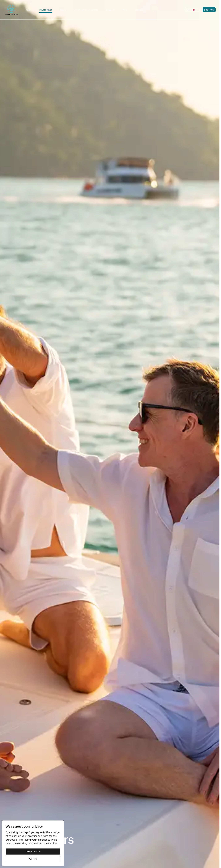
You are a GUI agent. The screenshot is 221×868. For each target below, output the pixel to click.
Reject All (33, 859)
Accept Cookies (33, 852)
